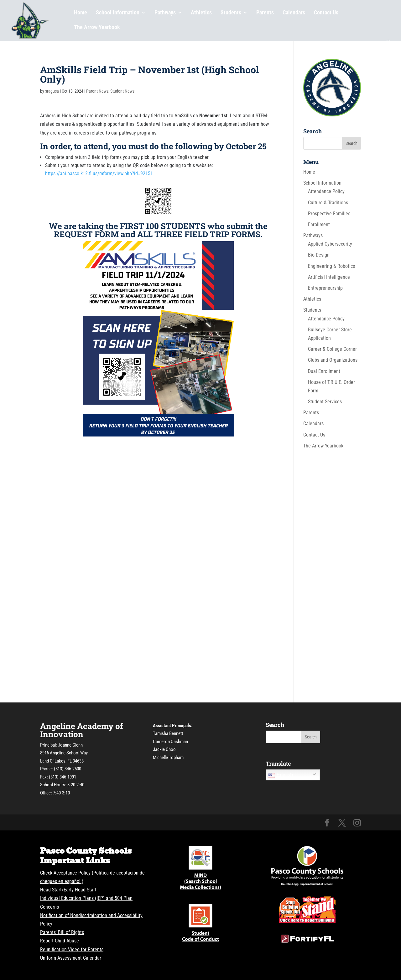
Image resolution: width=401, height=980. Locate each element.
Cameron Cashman (170, 742)
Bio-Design (319, 255)
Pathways (165, 13)
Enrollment (319, 225)
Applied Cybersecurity (330, 244)
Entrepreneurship (325, 288)
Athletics (201, 13)
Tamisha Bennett (168, 733)
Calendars (294, 13)
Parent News (97, 91)
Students (231, 13)
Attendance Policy (326, 191)
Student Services (325, 402)
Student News (122, 91)
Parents (265, 13)
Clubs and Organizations (333, 360)
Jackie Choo (164, 749)
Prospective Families (329, 214)
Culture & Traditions (328, 203)
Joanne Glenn (70, 745)
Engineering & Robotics (331, 266)
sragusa (52, 91)
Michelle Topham (168, 758)
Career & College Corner (332, 349)
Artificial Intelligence (329, 277)
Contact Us (326, 13)
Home (81, 13)
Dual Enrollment (324, 371)
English (280, 775)
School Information (118, 13)
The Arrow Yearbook (97, 28)
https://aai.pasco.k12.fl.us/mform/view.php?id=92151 (99, 174)
